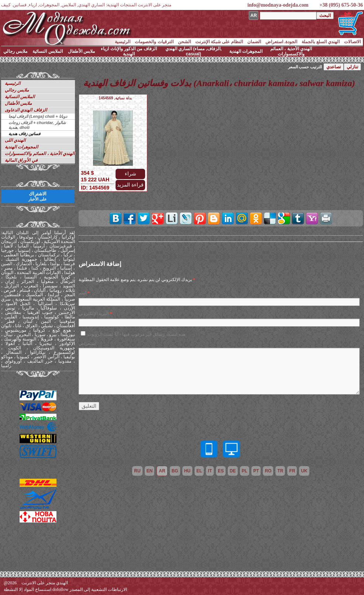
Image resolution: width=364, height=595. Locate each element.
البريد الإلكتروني (94, 314)
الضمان (254, 42)
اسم (83, 293)
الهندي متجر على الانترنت (45, 583)
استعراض (87, 343)
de (233, 471)
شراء (131, 174)
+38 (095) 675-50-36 (341, 5)
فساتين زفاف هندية (24, 134)
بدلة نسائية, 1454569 (115, 98)
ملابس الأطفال (81, 51)
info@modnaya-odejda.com (278, 5)
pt (256, 471)
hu (187, 471)
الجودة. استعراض (281, 42)
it (210, 471)
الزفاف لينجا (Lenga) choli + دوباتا (38, 116)
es (221, 471)
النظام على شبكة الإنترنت (219, 42)
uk (304, 471)
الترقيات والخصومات (154, 42)
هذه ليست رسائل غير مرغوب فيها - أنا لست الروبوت (136, 334)
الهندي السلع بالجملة (321, 42)
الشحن (184, 42)
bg (175, 471)
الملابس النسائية (47, 51)
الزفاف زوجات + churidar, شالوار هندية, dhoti (37, 125)
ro (268, 471)
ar (162, 471)
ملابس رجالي (15, 51)
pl (245, 471)
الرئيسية (123, 42)
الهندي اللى (15, 140)
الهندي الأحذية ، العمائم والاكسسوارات (291, 51)
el (199, 471)
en (150, 471)
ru (137, 471)
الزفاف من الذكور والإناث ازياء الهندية (129, 51)
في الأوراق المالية (21, 160)
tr (280, 471)
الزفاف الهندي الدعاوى (26, 110)
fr (292, 471)
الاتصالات (352, 42)
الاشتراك (38, 196)
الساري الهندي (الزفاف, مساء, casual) (194, 51)
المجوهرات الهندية (246, 51)
